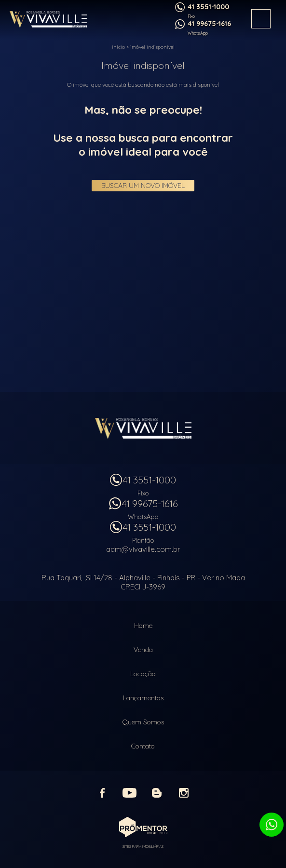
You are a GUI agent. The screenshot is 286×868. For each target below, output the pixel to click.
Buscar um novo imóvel (143, 186)
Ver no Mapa (224, 578)
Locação (143, 674)
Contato (143, 746)
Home (143, 626)
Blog (157, 793)
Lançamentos (143, 698)
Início (118, 47)
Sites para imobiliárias (143, 846)
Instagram (184, 793)
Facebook (103, 793)
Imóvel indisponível (152, 47)
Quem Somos (143, 722)
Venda (143, 650)
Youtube (130, 793)
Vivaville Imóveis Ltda (143, 428)
